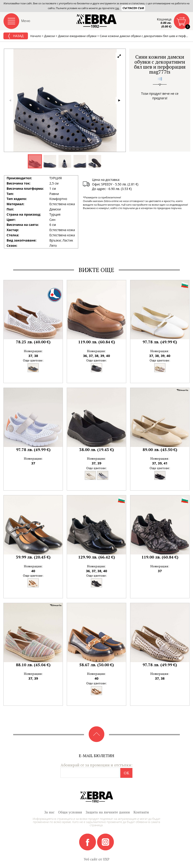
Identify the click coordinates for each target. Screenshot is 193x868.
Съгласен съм (133, 8)
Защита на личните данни (108, 812)
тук (117, 8)
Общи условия (70, 812)
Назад (16, 36)
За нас (49, 812)
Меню (26, 21)
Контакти (141, 812)
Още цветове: (33, 360)
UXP (106, 859)
